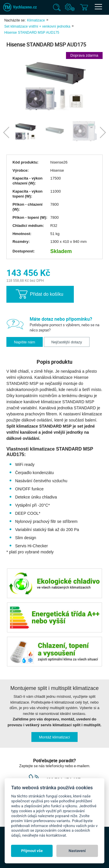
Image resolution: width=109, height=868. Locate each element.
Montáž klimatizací (54, 737)
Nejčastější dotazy (67, 342)
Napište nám (25, 342)
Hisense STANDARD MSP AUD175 (32, 33)
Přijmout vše (32, 851)
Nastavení (77, 851)
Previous (6, 133)
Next (103, 133)
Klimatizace (36, 20)
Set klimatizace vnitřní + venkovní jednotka (37, 26)
